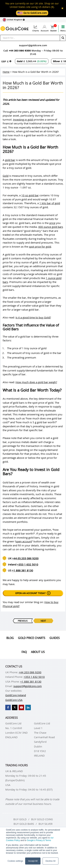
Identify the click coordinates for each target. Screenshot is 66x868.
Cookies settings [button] (15, 861)
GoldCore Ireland (16, 695)
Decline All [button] (51, 861)
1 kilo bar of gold (50, 203)
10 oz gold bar (30, 195)
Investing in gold (23, 120)
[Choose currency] (6, 61)
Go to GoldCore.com (32, 13)
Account (45, 28)
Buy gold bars (24, 824)
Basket (54, 28)
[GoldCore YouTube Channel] (21, 707)
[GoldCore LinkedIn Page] (28, 707)
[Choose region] (14, 20)
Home (6, 72)
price (52, 223)
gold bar (10, 160)
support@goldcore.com (33, 45)
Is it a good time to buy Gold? (33, 317)
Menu (63, 28)
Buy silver (45, 824)
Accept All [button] (33, 861)
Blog (10, 638)
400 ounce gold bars (51, 227)
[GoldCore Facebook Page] (8, 707)
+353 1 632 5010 (28, 564)
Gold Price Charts (32, 638)
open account (24, 541)
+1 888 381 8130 (23, 570)
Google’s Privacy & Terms (39, 840)
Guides (55, 638)
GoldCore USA (14, 700)
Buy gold (20, 819)
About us (38, 652)
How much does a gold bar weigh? (36, 382)
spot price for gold (40, 247)
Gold (6, 176)
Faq (24, 652)
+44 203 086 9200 (20, 51)
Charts (36, 28)
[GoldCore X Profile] (15, 707)
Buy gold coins (42, 819)
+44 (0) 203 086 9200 (25, 558)
